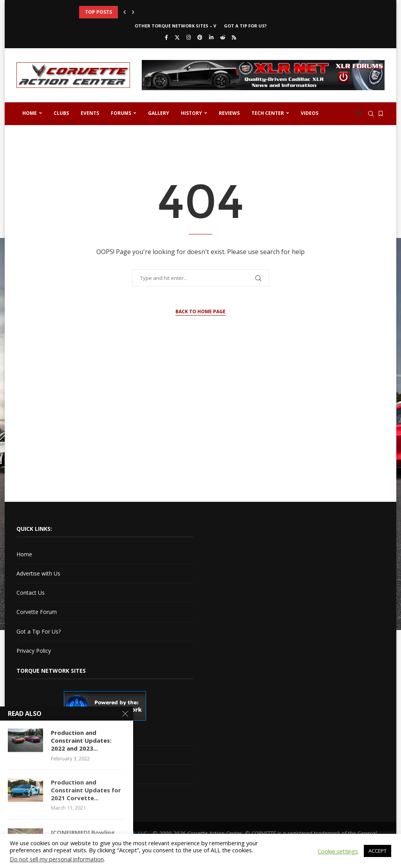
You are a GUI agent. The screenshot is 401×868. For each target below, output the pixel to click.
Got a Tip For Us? (245, 26)
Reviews (229, 113)
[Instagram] (189, 37)
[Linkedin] (211, 37)
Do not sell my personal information (57, 859)
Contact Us (31, 593)
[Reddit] (223, 37)
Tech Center (268, 113)
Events (90, 113)
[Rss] (234, 37)
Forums (121, 113)
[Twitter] (177, 37)
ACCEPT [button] (378, 851)
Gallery (159, 113)
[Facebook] (166, 37)
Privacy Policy (34, 651)
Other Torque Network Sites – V (175, 26)
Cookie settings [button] (338, 851)
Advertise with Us (38, 573)
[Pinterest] (200, 37)
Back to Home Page (200, 311)
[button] (125, 12)
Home (30, 113)
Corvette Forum (37, 612)
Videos (310, 113)
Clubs (61, 113)
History (191, 113)
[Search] (371, 114)
